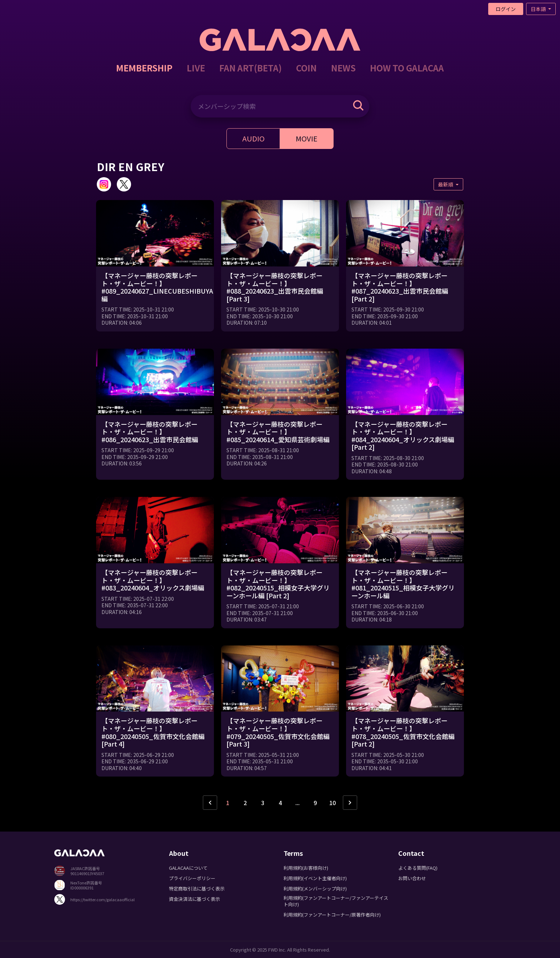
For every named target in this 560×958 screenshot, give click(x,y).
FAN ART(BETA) (251, 68)
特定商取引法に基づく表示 (197, 889)
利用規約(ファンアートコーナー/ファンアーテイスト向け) (336, 901)
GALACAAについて (188, 868)
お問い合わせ (412, 878)
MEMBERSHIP (144, 68)
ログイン (506, 9)
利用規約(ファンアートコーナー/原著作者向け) (332, 915)
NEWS (343, 68)
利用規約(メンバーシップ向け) (315, 889)
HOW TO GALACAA (407, 68)
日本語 (539, 9)
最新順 (446, 184)
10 (332, 803)
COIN (306, 68)
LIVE (196, 68)
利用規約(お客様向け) (306, 868)
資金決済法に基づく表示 (194, 899)
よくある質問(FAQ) (418, 868)
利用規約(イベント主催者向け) (315, 878)
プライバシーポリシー (192, 878)
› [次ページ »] (350, 803)
